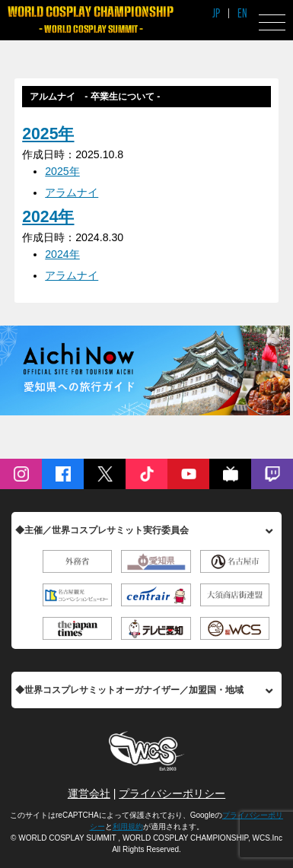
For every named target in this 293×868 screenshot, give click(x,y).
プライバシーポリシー (172, 793)
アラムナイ (72, 192)
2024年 (48, 217)
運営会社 (89, 793)
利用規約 (128, 827)
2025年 (48, 134)
